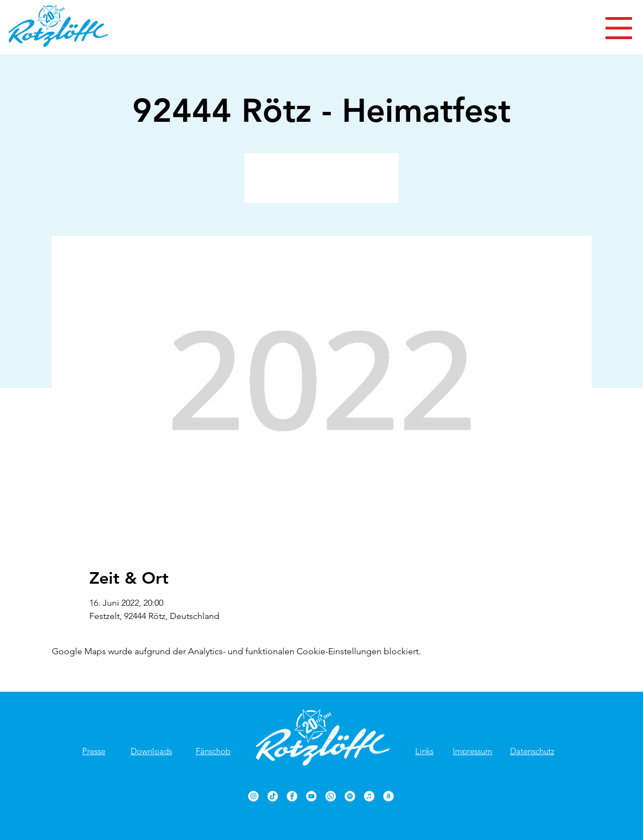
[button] (619, 28)
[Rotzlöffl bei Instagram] (253, 796)
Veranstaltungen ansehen (322, 184)
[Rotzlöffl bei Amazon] (389, 796)
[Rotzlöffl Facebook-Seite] (292, 796)
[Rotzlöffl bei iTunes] (369, 796)
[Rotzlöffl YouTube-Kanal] (311, 796)
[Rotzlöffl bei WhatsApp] (331, 796)
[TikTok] (273, 796)
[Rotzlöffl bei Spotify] (350, 796)
